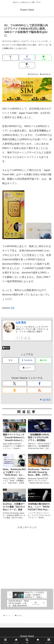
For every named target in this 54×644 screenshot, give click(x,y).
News (6, 348)
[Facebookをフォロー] (21, 338)
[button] (27, 65)
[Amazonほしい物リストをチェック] (25, 338)
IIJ (12, 308)
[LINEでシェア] (43, 58)
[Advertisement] (27, 556)
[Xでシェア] (11, 58)
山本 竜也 (21, 322)
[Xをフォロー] (18, 338)
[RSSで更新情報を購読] (29, 338)
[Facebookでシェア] (27, 58)
